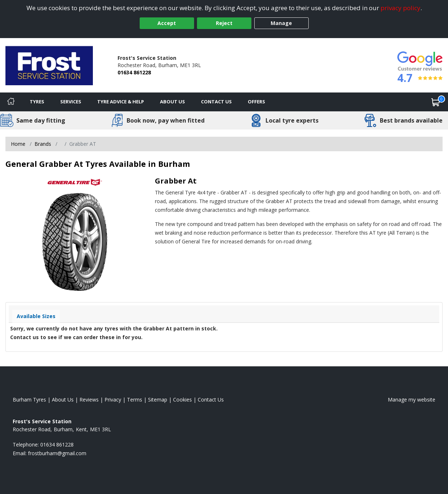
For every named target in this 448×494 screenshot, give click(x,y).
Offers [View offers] (256, 102)
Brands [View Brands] (43, 144)
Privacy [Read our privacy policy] (113, 400)
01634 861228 (134, 72)
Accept (167, 23)
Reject (224, 23)
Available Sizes (36, 316)
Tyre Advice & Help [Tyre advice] (121, 102)
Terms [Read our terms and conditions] (135, 400)
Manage (281, 23)
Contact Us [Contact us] (216, 102)
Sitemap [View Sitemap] (158, 400)
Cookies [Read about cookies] (182, 400)
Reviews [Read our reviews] (89, 400)
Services (71, 102)
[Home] (11, 102)
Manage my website (412, 400)
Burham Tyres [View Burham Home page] (29, 400)
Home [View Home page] (18, 144)
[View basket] (436, 102)
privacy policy (400, 8)
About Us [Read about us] (63, 400)
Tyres (37, 102)
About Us (172, 102)
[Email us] (57, 453)
